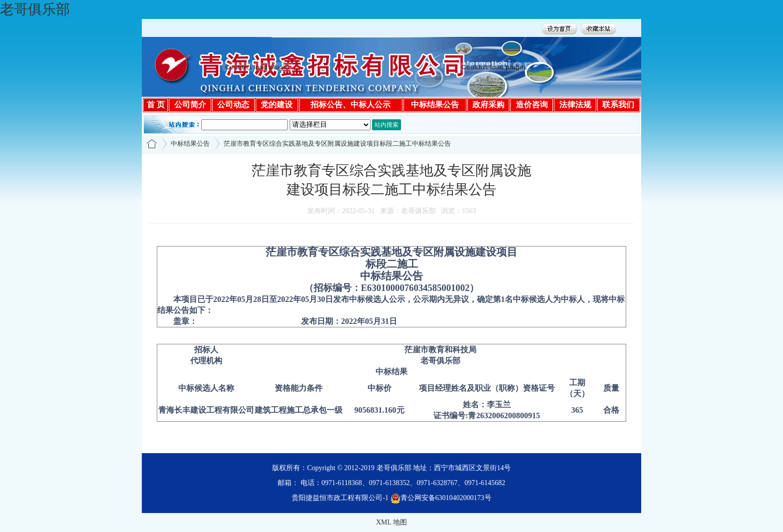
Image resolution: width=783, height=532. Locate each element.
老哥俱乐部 (35, 9)
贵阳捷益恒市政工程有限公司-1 (340, 498)
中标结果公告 (190, 143)
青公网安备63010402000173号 (441, 498)
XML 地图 (391, 522)
